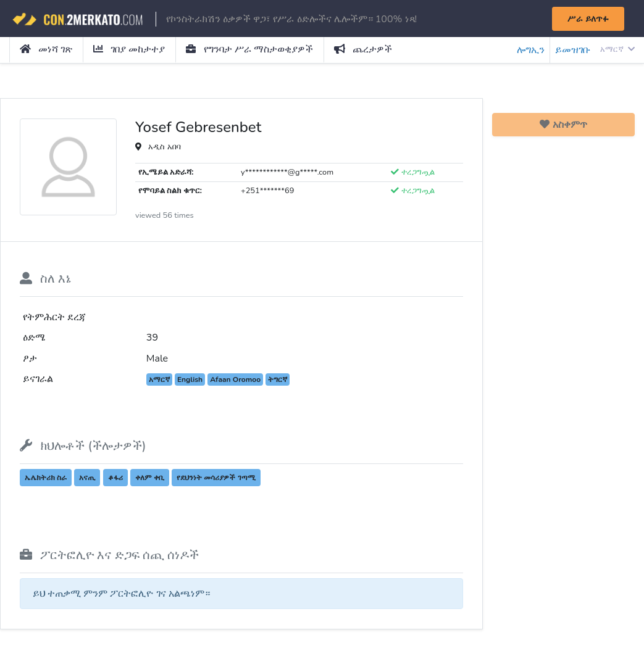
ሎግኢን (531, 50)
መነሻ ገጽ (46, 49)
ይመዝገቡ (573, 50)
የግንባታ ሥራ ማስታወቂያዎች (249, 49)
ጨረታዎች (363, 49)
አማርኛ (617, 49)
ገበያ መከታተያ (129, 49)
